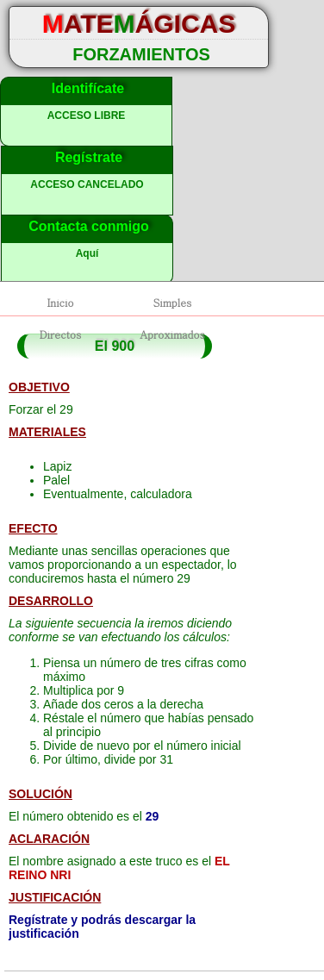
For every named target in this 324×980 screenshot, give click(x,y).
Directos (61, 334)
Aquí (87, 253)
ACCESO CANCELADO (87, 184)
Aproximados (172, 334)
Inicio (60, 302)
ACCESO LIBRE (87, 115)
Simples (173, 302)
